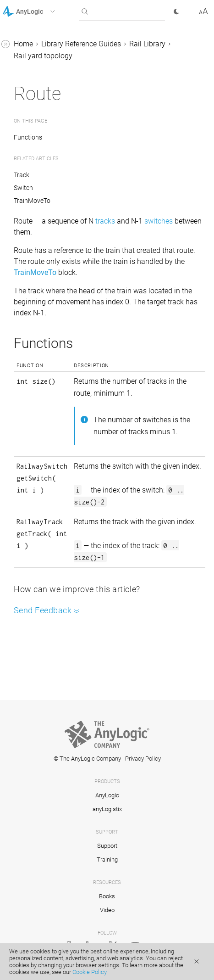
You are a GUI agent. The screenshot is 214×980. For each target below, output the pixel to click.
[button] (41, 11)
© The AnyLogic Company (87, 759)
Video (107, 910)
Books (107, 896)
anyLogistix (107, 809)
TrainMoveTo (32, 201)
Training (107, 860)
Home (23, 44)
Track (22, 175)
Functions (28, 137)
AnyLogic (107, 795)
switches (159, 221)
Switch (23, 188)
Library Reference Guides (81, 44)
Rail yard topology (43, 56)
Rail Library (147, 44)
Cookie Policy (89, 972)
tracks (105, 221)
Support (107, 846)
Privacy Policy (143, 759)
